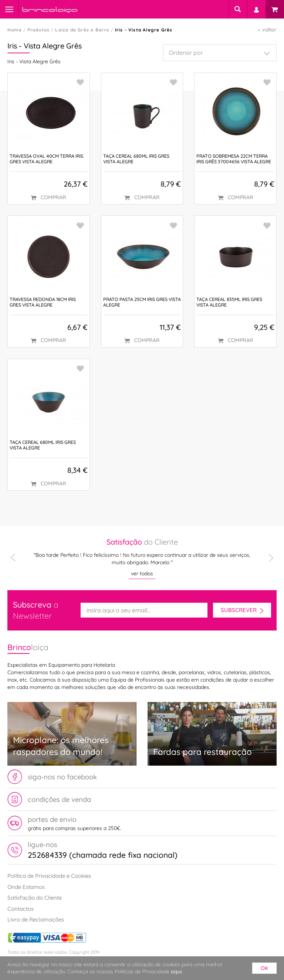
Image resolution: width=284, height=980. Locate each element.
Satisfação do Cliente (35, 898)
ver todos (142, 573)
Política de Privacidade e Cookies (49, 876)
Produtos (39, 30)
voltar (269, 30)
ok (264, 968)
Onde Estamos (26, 887)
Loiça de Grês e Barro (82, 30)
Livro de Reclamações (36, 919)
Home (15, 30)
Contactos (21, 909)
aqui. (177, 971)
